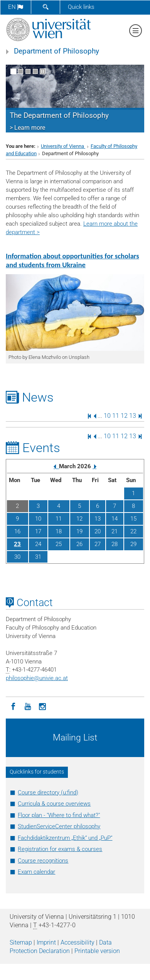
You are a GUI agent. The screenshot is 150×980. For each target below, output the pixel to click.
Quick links (81, 7)
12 (124, 416)
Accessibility (78, 942)
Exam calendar (36, 872)
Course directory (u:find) (48, 792)
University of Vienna (63, 146)
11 (116, 416)
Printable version (97, 951)
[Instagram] (42, 706)
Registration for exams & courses (60, 849)
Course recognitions (43, 861)
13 (133, 416)
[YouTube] (28, 706)
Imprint (46, 942)
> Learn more (27, 128)
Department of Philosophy (56, 51)
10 (107, 416)
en (16, 7)
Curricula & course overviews (54, 804)
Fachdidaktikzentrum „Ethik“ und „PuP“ (65, 838)
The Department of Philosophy (59, 116)
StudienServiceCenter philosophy (59, 826)
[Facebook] (13, 706)
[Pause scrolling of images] (43, 71)
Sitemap (21, 942)
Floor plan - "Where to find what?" (59, 815)
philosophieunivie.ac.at (37, 678)
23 (17, 544)
